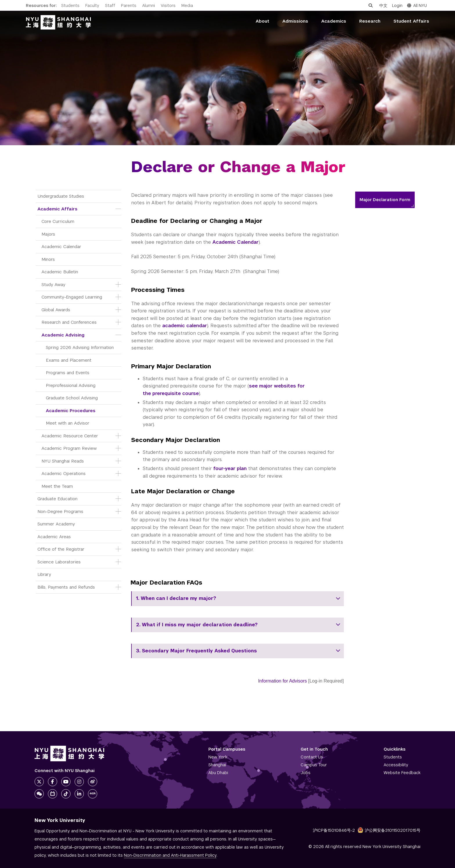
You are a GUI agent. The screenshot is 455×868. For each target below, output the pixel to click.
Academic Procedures (71, 411)
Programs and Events (68, 373)
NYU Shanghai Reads (63, 461)
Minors (48, 259)
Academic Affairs (57, 209)
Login (397, 6)
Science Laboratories (59, 562)
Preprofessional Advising (71, 385)
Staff (110, 6)
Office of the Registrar (61, 549)
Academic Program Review (69, 448)
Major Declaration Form (385, 200)
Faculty (92, 6)
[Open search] (371, 6)
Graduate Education (57, 499)
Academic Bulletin (60, 272)
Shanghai (217, 765)
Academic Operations (64, 473)
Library (44, 574)
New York (218, 757)
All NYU (417, 6)
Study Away (53, 284)
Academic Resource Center (70, 436)
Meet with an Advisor (68, 423)
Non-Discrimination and (170, 855)
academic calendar (185, 326)
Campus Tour (314, 765)
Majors (48, 234)
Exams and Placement (69, 360)
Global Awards (56, 310)
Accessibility (396, 765)
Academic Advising (63, 335)
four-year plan (230, 468)
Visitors (168, 6)
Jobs (306, 773)
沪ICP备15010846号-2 (334, 830)
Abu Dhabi (218, 773)
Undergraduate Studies (61, 196)
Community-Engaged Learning (72, 297)
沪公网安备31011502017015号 (389, 830)
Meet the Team (57, 486)
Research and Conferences (69, 322)
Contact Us (312, 757)
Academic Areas (54, 537)
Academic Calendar (61, 246)
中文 (383, 6)
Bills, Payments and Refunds (66, 587)
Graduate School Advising (72, 398)
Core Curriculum (58, 221)
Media (187, 6)
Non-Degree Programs (60, 511)
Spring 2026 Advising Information (80, 347)
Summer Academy (56, 524)
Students (70, 6)
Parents (129, 6)
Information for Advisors (282, 681)
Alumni (149, 6)
